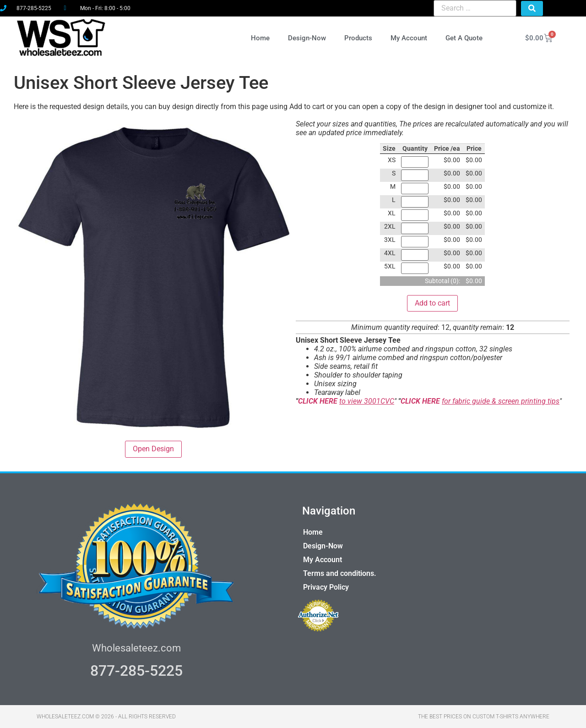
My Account (409, 38)
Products (358, 38)
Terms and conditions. (340, 573)
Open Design (153, 449)
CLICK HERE (319, 401)
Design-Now (307, 38)
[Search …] (475, 8)
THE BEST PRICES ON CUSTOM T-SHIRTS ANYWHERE (484, 717)
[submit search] (532, 8)
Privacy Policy (326, 587)
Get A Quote (464, 38)
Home (260, 38)
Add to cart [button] (432, 303)
